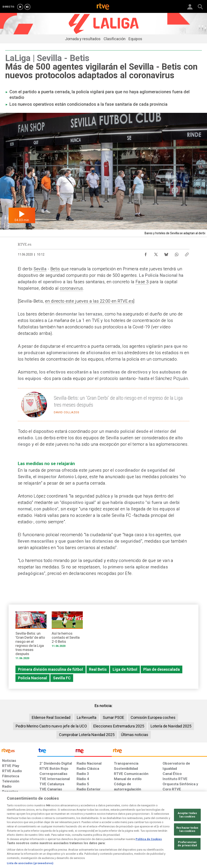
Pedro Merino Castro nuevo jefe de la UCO (51, 726)
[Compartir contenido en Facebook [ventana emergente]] (146, 253)
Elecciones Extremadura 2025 (119, 726)
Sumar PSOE (113, 717)
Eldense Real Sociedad (51, 717)
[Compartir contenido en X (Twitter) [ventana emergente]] (156, 253)
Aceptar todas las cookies (187, 828)
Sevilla (40, 269)
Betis (55, 269)
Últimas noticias (135, 735)
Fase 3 (142, 282)
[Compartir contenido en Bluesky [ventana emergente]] (166, 253)
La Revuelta (87, 717)
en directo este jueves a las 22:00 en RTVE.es (89, 301)
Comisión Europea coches (153, 717)
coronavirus (71, 288)
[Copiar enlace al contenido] (187, 253)
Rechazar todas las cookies (187, 842)
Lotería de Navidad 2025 (171, 726)
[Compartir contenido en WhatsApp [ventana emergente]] (177, 253)
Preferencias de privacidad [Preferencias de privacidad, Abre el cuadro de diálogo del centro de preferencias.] (187, 857)
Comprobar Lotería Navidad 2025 (87, 735)
